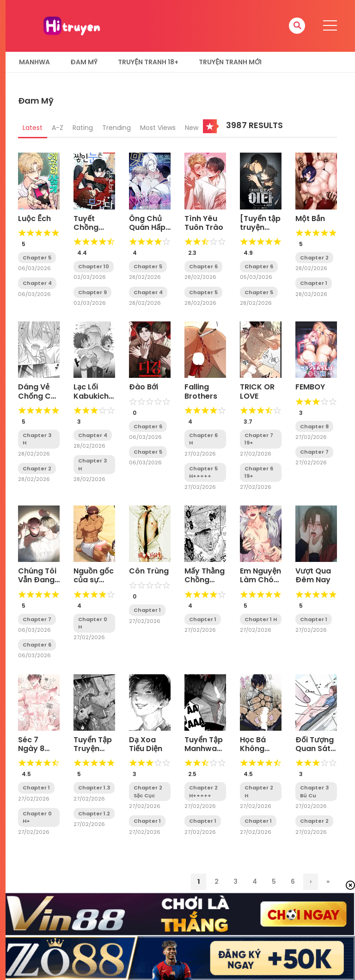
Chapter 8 (314, 426)
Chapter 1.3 (94, 788)
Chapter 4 (37, 283)
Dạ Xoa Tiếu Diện (146, 744)
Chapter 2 (314, 258)
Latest (33, 128)
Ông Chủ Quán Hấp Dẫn (147, 227)
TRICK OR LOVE (257, 391)
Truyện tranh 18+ (148, 62)
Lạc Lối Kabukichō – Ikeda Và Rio (94, 400)
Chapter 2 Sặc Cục (148, 792)
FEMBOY (310, 387)
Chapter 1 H (261, 619)
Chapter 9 (92, 292)
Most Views (158, 128)
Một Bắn (310, 219)
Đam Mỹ (84, 62)
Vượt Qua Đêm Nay (313, 575)
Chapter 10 (94, 266)
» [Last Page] (328, 881)
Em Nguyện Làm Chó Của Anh (260, 580)
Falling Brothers (201, 391)
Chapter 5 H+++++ (203, 472)
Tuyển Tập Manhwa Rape (204, 749)
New (192, 128)
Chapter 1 (314, 283)
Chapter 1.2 (94, 814)
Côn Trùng (149, 571)
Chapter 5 (37, 258)
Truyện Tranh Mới (230, 62)
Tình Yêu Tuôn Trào (204, 223)
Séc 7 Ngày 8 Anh (31, 749)
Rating (83, 128)
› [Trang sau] (311, 881)
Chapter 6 (203, 266)
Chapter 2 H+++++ (203, 792)
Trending (116, 128)
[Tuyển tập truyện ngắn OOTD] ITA (260, 232)
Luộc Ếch (34, 219)
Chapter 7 (314, 452)
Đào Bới (144, 387)
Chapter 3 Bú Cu (314, 792)
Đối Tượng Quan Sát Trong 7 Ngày (315, 753)
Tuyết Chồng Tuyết (86, 227)
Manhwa (34, 62)
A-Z (58, 128)
